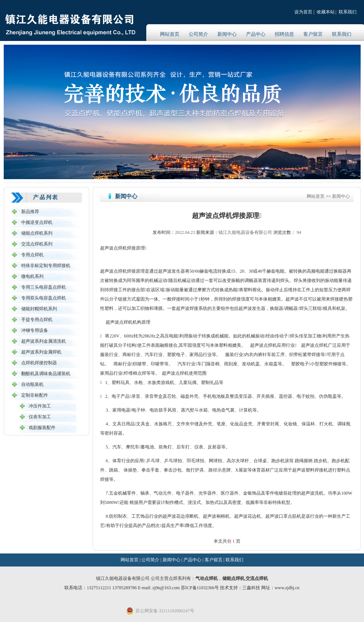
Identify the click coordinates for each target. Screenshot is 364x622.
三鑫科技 (251, 588)
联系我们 (348, 12)
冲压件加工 (40, 406)
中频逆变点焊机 (37, 222)
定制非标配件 (35, 395)
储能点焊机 (233, 578)
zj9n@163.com (166, 588)
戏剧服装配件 (42, 428)
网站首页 (170, 34)
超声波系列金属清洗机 (44, 341)
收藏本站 (326, 12)
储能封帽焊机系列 (39, 309)
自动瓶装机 (32, 384)
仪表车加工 (40, 417)
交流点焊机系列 (37, 244)
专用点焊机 (32, 255)
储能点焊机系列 (37, 233)
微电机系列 (32, 276)
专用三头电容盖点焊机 (44, 287)
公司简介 (198, 34)
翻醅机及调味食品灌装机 (46, 374)
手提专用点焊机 (37, 320)
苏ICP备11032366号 (200, 588)
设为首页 (303, 12)
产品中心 (256, 34)
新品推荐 (30, 212)
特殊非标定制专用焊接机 (46, 266)
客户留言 (313, 34)
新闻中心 (227, 34)
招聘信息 (284, 34)
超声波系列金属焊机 (41, 352)
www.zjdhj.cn (287, 588)
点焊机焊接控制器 (39, 363)
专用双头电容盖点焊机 (44, 298)
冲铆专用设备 (35, 330)
